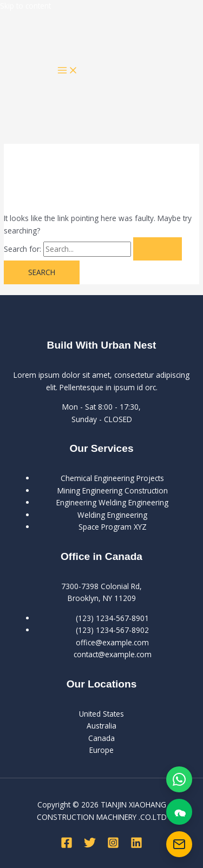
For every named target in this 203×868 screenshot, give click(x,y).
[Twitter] (90, 846)
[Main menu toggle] (68, 71)
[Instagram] (113, 846)
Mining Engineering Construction (113, 490)
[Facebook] (67, 846)
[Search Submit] (158, 249)
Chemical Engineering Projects (112, 478)
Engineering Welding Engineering (112, 502)
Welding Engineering (112, 515)
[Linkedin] (136, 846)
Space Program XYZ (113, 527)
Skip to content (25, 6)
